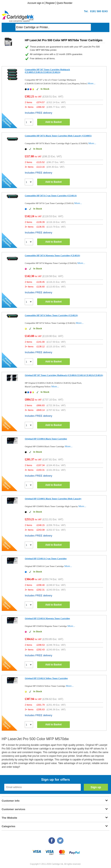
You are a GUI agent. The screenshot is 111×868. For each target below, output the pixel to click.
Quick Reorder (64, 3)
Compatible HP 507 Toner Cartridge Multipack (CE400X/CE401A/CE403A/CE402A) (47, 71)
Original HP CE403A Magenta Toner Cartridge (47, 618)
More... (92, 83)
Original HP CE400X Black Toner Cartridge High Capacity (53, 499)
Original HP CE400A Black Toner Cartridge (46, 439)
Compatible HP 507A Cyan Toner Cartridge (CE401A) (51, 195)
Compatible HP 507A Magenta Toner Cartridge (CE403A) (52, 255)
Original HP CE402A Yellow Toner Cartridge (46, 678)
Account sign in (36, 3)
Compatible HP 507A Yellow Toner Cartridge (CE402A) (51, 315)
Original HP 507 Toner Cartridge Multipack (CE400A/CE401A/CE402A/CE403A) (64, 375)
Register (50, 3)
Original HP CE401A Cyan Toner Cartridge (46, 558)
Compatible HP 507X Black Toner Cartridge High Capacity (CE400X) (58, 136)
